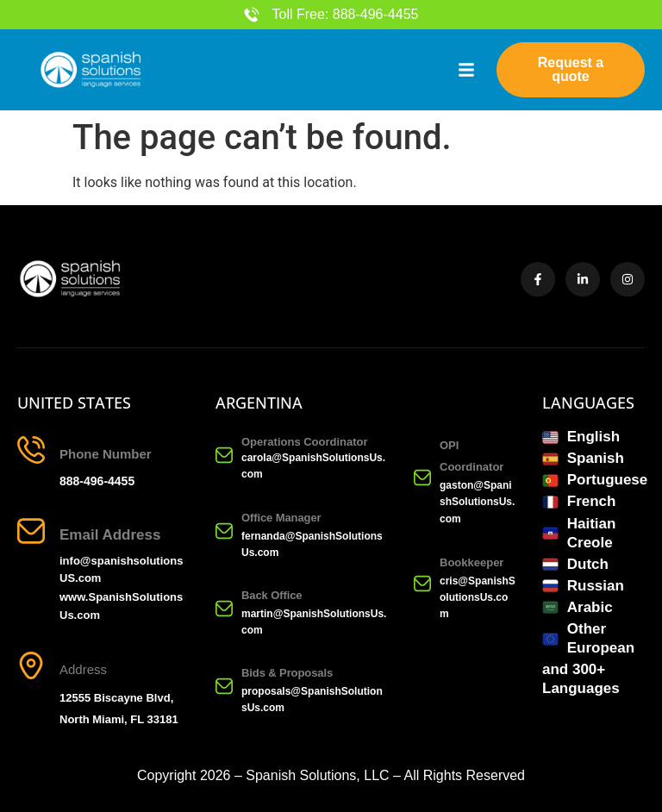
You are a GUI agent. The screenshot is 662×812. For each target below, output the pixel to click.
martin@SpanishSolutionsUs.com (314, 622)
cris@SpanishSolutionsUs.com (478, 597)
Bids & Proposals (287, 673)
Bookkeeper (472, 562)
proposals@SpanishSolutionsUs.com (312, 700)
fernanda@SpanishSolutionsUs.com (312, 544)
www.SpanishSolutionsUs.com (121, 606)
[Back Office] (224, 609)
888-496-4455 (97, 481)
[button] (466, 70)
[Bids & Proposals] (224, 686)
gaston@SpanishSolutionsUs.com (477, 502)
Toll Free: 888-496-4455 (346, 14)
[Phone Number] (31, 450)
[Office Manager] (224, 531)
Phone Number (106, 454)
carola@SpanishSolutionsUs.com (313, 466)
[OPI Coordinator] (422, 478)
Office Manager (281, 518)
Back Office (272, 595)
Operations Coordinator (305, 442)
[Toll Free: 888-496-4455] (252, 15)
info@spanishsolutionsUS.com (121, 570)
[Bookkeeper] (422, 584)
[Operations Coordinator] (224, 455)
